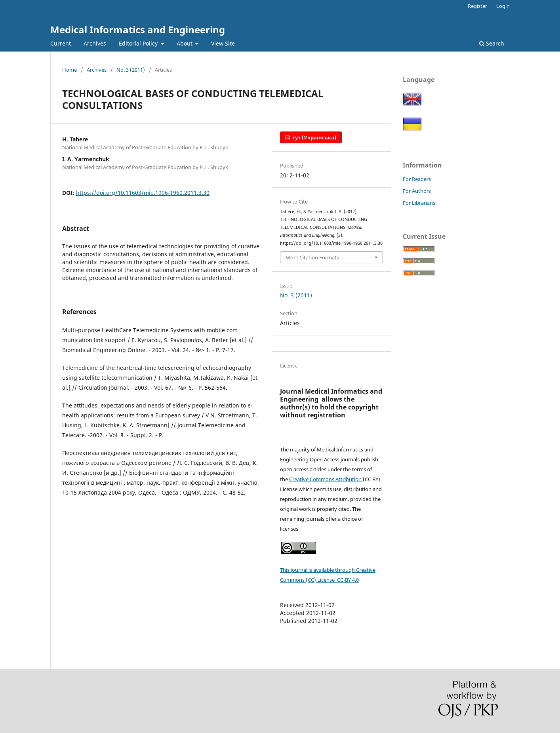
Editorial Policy (139, 43)
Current (61, 43)
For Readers (417, 179)
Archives (95, 43)
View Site (223, 43)
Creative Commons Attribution (325, 479)
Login (503, 6)
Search (492, 43)
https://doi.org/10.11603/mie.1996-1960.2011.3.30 (143, 193)
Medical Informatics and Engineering (138, 30)
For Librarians (419, 203)
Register (477, 6)
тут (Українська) (314, 137)
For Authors (417, 191)
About (185, 43)
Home (70, 70)
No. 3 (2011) (131, 70)
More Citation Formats (312, 257)
